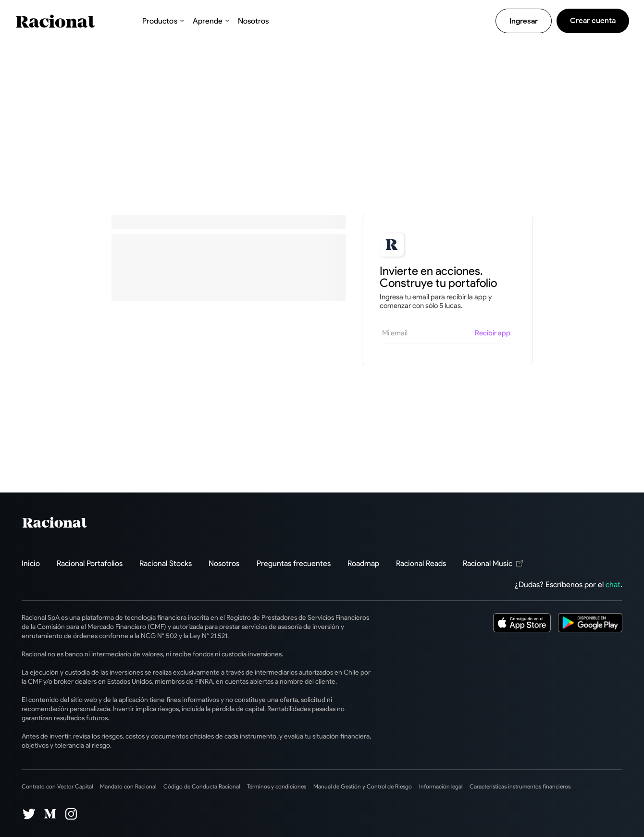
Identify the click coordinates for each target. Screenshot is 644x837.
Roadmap (363, 563)
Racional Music (493, 563)
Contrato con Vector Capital (57, 786)
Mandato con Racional (128, 786)
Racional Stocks (166, 563)
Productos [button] (160, 21)
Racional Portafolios (90, 563)
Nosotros (253, 21)
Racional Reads (421, 563)
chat (613, 585)
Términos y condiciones (277, 786)
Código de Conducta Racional (202, 786)
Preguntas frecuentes (294, 563)
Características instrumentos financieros (520, 786)
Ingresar (524, 21)
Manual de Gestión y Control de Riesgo (363, 786)
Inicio (31, 563)
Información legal (441, 786)
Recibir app (493, 333)
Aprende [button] (208, 21)
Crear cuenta (593, 20)
